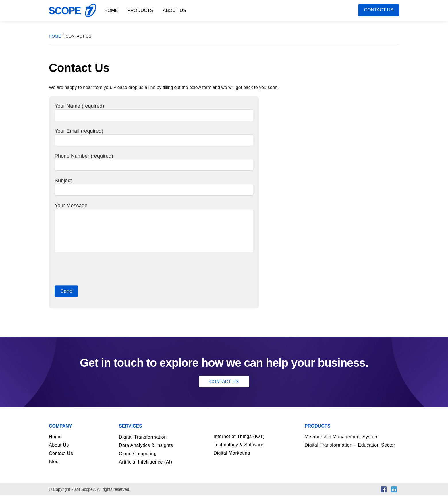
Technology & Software (238, 453)
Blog (54, 470)
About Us (175, 10)
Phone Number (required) (154, 166)
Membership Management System (342, 445)
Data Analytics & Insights (146, 454)
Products (140, 10)
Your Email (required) (154, 140)
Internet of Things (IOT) (239, 445)
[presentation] (98, 278)
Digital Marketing (232, 462)
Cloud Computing (138, 462)
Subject (154, 192)
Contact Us (379, 10)
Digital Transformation (143, 446)
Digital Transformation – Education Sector (350, 454)
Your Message (154, 217)
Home (111, 10)
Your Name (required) (154, 114)
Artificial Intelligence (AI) (146, 471)
